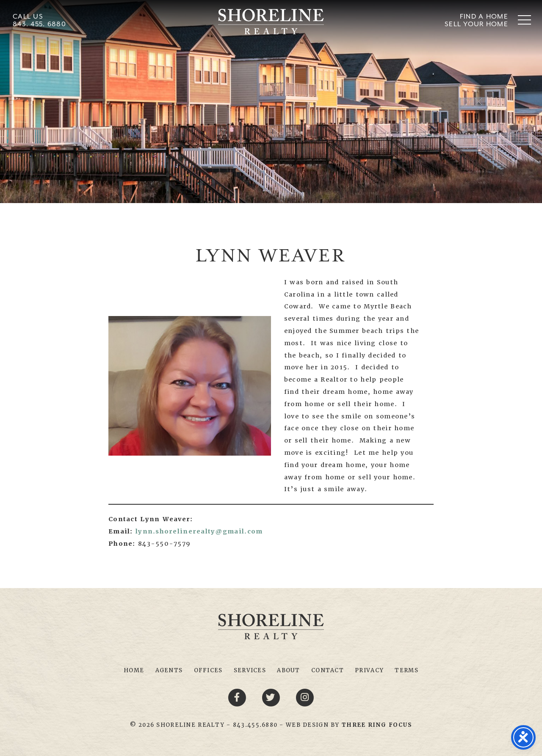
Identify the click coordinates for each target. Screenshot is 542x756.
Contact (328, 670)
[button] (524, 20)
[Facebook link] (238, 697)
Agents (169, 670)
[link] (377, 725)
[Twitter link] (272, 697)
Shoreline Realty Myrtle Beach (271, 22)
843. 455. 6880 (39, 24)
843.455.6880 (255, 725)
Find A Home (484, 16)
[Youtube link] (305, 697)
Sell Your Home (476, 24)
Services (250, 670)
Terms (406, 670)
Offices (208, 670)
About (288, 670)
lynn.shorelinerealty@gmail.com (199, 531)
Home (134, 670)
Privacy (369, 670)
